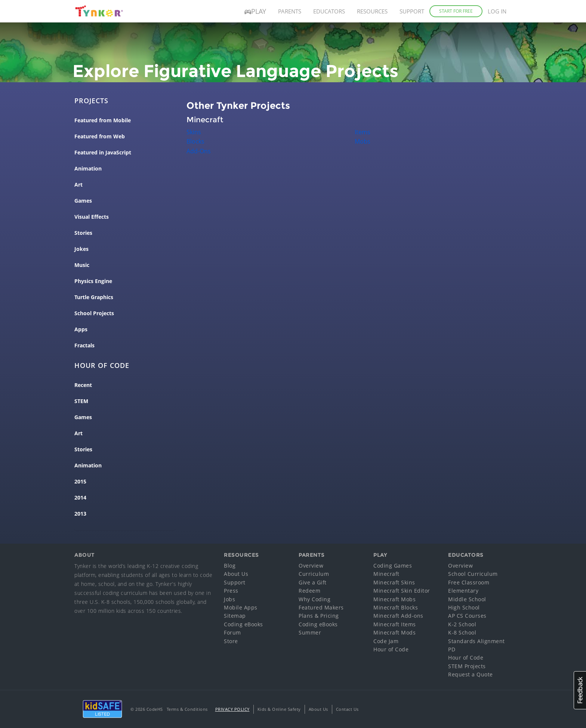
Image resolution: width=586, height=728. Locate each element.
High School (464, 607)
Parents (290, 11)
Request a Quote (471, 674)
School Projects (94, 313)
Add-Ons (199, 151)
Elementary (463, 591)
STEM (81, 401)
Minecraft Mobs (394, 599)
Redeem (309, 591)
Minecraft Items (395, 624)
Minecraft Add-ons (398, 616)
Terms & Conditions (187, 709)
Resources (372, 11)
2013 (80, 514)
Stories (83, 233)
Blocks (195, 141)
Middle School (467, 599)
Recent (83, 385)
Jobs (229, 599)
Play (255, 11)
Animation (88, 169)
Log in (497, 11)
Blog (230, 566)
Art (78, 185)
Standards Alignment (476, 641)
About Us (236, 574)
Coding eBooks (243, 624)
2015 (80, 482)
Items (363, 132)
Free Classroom (469, 582)
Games (83, 201)
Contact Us (347, 709)
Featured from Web (100, 136)
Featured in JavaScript (103, 153)
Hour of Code (391, 649)
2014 (80, 498)
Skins (194, 132)
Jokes (81, 249)
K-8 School (462, 632)
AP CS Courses (467, 616)
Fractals (84, 345)
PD (452, 649)
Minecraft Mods (394, 632)
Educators (329, 11)
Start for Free (456, 11)
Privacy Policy (232, 709)
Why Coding (314, 599)
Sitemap (235, 616)
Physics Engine (93, 281)
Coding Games (393, 566)
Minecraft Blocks (396, 607)
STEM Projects (467, 666)
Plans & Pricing (319, 616)
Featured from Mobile (103, 120)
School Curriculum (473, 574)
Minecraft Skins (394, 582)
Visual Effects (92, 217)
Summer (310, 632)
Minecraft (386, 574)
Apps (81, 329)
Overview (311, 566)
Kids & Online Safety (279, 709)
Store (231, 641)
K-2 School (462, 624)
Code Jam (386, 641)
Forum (232, 632)
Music (82, 265)
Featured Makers (321, 607)
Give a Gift (313, 582)
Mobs (363, 141)
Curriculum (314, 574)
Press (231, 591)
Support (412, 11)
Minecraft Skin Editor (402, 591)
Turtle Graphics (94, 297)
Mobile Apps (241, 607)
